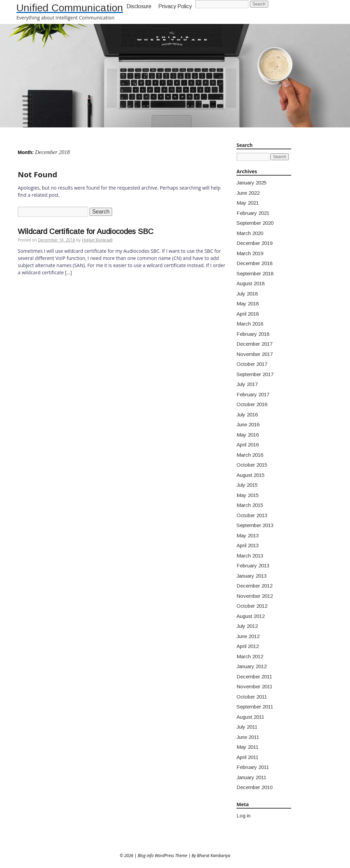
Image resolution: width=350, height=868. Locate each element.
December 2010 (254, 787)
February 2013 (253, 566)
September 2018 (255, 273)
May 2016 (248, 435)
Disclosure (139, 6)
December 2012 (254, 586)
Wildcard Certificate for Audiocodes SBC (86, 231)
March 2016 (250, 455)
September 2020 (255, 223)
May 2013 (248, 535)
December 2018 (254, 263)
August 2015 (251, 475)
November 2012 (255, 596)
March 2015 (250, 505)
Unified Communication (70, 8)
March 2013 (250, 556)
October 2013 (252, 515)
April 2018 (248, 314)
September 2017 (255, 374)
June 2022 (248, 193)
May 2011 (247, 747)
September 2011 (255, 707)
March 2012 (250, 656)
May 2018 (248, 304)
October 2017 (252, 364)
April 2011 (247, 757)
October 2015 (252, 465)
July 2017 (247, 384)
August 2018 (251, 283)
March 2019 (250, 253)
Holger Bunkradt (97, 240)
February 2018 (253, 334)
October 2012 (252, 606)
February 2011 (253, 767)
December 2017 (254, 344)
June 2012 (248, 636)
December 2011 (254, 677)
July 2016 (247, 415)
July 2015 (247, 485)
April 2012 (248, 646)
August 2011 (250, 717)
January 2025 (252, 183)
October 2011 (252, 697)
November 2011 (254, 686)
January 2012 (252, 666)
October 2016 (252, 404)
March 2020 (250, 233)
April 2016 (248, 445)
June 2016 (248, 424)
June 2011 (248, 737)
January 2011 (251, 777)
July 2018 (247, 294)
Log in (244, 816)
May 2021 (248, 203)
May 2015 (248, 495)
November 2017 (255, 354)
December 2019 (254, 243)
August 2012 (251, 616)
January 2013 (252, 576)
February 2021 (253, 213)
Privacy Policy (175, 6)
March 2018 (250, 324)
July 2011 (247, 727)
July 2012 (247, 626)
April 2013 (248, 545)
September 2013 (255, 525)
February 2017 (253, 394)
